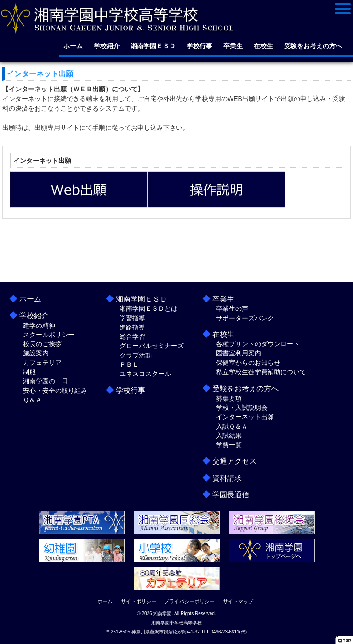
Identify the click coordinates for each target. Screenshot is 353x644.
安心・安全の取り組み (55, 391)
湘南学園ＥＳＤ (153, 46)
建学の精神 (39, 325)
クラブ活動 (136, 355)
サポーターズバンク (245, 318)
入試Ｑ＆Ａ (232, 426)
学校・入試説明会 (242, 408)
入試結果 (229, 436)
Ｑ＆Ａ (32, 400)
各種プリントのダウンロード (258, 344)
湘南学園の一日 (46, 381)
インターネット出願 (245, 417)
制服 (29, 372)
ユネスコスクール (145, 374)
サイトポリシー (139, 601)
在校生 (263, 46)
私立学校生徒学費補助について (261, 372)
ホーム (73, 46)
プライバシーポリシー (189, 601)
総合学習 (132, 336)
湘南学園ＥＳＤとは (148, 308)
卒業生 (233, 46)
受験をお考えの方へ (313, 46)
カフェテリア (42, 363)
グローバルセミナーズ (152, 346)
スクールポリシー (49, 335)
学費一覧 (229, 445)
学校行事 (199, 46)
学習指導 (132, 318)
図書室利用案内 (239, 353)
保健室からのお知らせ (248, 363)
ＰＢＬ (129, 364)
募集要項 (229, 398)
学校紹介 (107, 46)
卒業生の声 (232, 308)
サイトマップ (238, 601)
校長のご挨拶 (42, 344)
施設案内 (36, 353)
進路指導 (132, 327)
